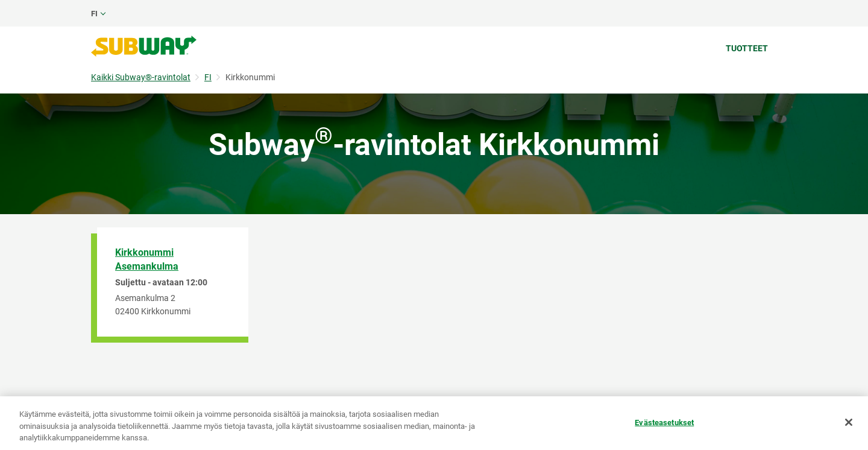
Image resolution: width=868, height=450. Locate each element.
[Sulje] (849, 422)
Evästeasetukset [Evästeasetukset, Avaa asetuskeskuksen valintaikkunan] (664, 422)
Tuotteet (747, 48)
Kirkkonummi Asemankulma (147, 259)
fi (94, 14)
